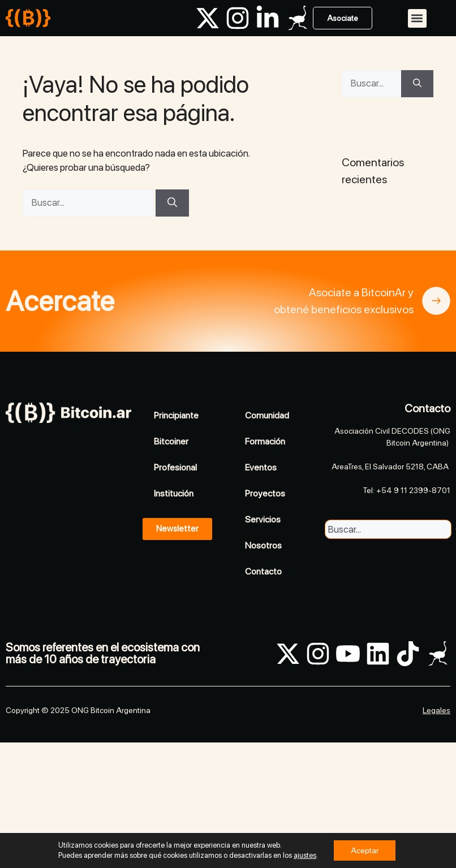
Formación (265, 441)
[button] (417, 18)
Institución (174, 493)
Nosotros (263, 545)
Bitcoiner (171, 441)
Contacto (263, 571)
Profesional (175, 467)
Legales (436, 710)
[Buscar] (172, 203)
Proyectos (265, 493)
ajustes (305, 855)
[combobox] (388, 529)
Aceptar (365, 850)
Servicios (263, 519)
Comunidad (267, 415)
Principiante (176, 415)
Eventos (261, 467)
